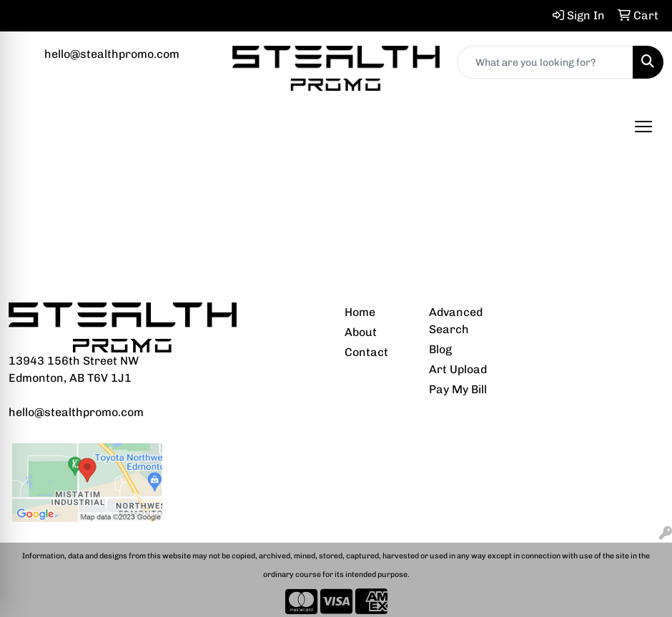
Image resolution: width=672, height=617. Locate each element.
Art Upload (458, 369)
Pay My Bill (458, 389)
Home (360, 312)
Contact (366, 352)
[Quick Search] (545, 62)
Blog (440, 349)
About (361, 332)
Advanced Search (456, 321)
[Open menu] (643, 127)
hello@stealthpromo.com (112, 54)
